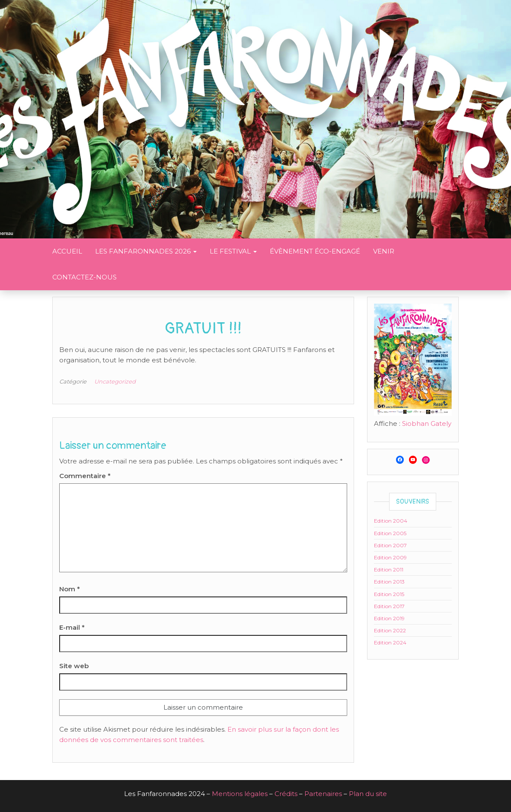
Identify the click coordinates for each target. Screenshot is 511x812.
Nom (70, 589)
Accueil (67, 251)
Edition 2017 (389, 606)
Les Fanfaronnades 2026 (146, 251)
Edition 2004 (391, 521)
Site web (74, 666)
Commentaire (85, 476)
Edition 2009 (390, 557)
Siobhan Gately (427, 423)
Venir (384, 251)
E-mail (72, 627)
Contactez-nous (85, 277)
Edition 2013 (389, 582)
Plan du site (368, 794)
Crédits (286, 794)
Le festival (233, 251)
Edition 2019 (389, 618)
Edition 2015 (389, 594)
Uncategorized (115, 381)
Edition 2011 (389, 569)
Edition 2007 (390, 545)
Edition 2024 (390, 642)
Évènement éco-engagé (315, 251)
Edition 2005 (390, 533)
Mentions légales (240, 794)
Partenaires (323, 794)
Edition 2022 (390, 630)
